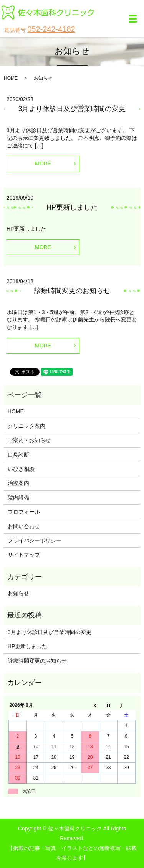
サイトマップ (24, 555)
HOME (11, 78)
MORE (43, 164)
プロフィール (24, 512)
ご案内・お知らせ (29, 440)
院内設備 (18, 498)
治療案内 (18, 483)
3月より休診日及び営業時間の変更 (72, 109)
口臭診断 (18, 455)
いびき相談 (21, 469)
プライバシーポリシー (35, 540)
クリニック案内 (26, 426)
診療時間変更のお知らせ (72, 291)
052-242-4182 (51, 29)
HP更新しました (72, 207)
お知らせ (18, 593)
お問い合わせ (24, 526)
